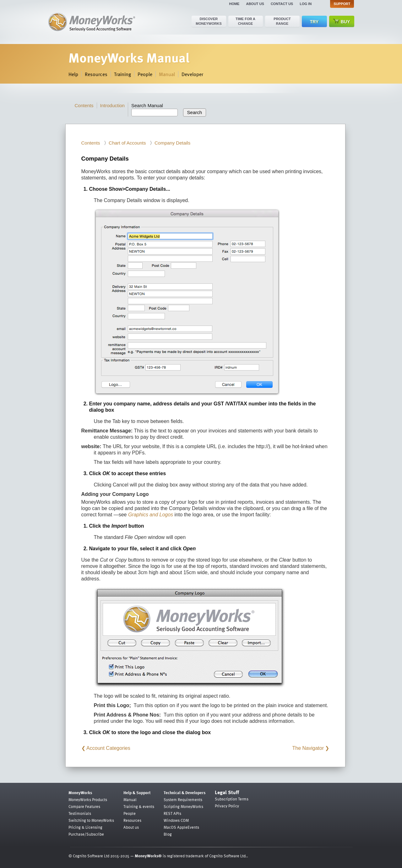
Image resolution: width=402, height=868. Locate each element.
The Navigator (308, 748)
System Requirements (183, 799)
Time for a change (245, 21)
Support (342, 4)
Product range (282, 21)
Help (73, 74)
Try (314, 22)
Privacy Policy (227, 806)
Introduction (112, 105)
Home (234, 4)
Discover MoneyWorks (209, 21)
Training (122, 74)
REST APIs (172, 813)
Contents (84, 105)
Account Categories (108, 748)
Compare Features (84, 806)
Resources (96, 74)
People (145, 74)
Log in (306, 4)
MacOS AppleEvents (181, 827)
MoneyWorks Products (88, 799)
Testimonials (80, 813)
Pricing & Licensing (85, 827)
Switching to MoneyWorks (91, 820)
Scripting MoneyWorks (183, 806)
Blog (168, 834)
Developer (192, 74)
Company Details (172, 143)
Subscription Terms (232, 799)
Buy (342, 22)
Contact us (282, 4)
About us (255, 4)
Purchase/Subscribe (86, 834)
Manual (167, 74)
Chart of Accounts (127, 143)
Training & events (139, 806)
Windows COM (176, 820)
